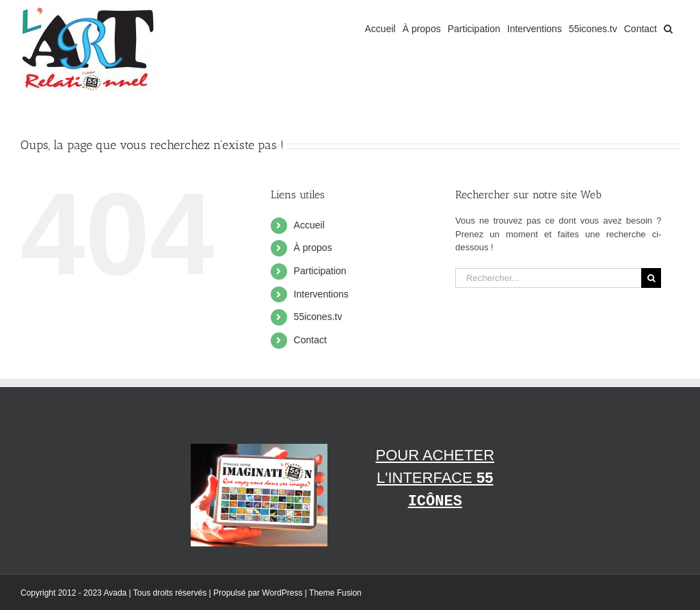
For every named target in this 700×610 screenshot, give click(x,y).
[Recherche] (651, 278)
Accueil (309, 225)
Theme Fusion (335, 593)
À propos (313, 248)
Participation (320, 271)
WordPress (282, 593)
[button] (668, 29)
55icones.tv (318, 317)
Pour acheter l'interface (435, 478)
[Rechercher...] (548, 278)
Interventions (321, 294)
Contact (310, 340)
